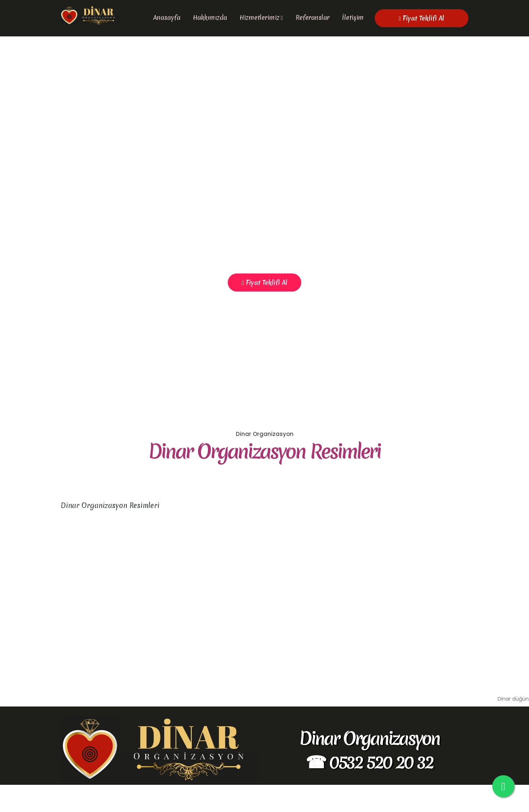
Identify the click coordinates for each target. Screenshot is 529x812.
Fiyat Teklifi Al (422, 18)
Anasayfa (167, 17)
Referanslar (312, 17)
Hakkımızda (210, 17)
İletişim (353, 17)
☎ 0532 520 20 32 (369, 789)
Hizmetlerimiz (260, 17)
